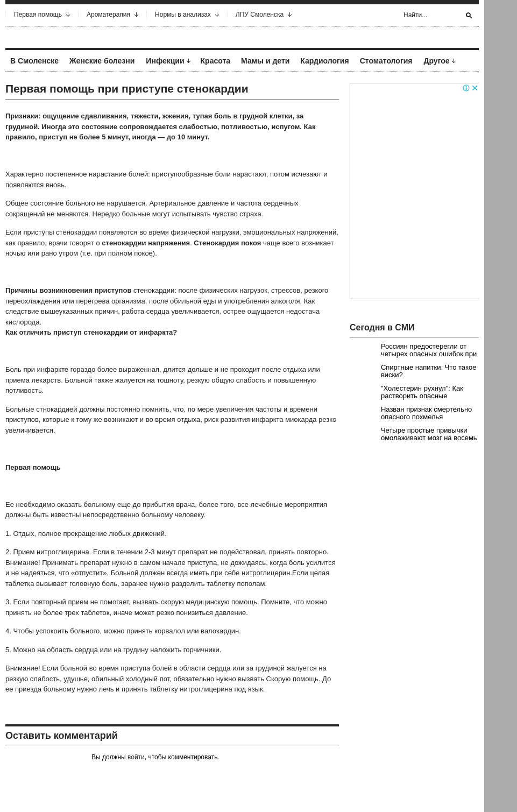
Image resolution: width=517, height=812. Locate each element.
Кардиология (324, 61)
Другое (437, 61)
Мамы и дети (265, 61)
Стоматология (386, 61)
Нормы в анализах (183, 15)
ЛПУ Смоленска (260, 15)
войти (136, 757)
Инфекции (165, 61)
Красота (216, 61)
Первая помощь (38, 15)
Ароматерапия (108, 15)
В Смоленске (34, 61)
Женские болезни (102, 61)
